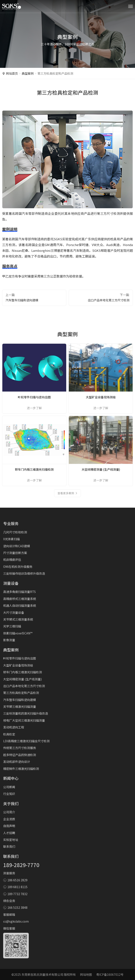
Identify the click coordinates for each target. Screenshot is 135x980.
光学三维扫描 (12, 626)
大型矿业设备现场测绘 (18, 665)
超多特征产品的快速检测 (20, 755)
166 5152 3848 (17, 907)
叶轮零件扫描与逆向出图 (20, 658)
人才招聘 (9, 833)
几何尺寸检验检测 (15, 532)
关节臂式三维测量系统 (18, 619)
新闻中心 (11, 778)
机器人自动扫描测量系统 (20, 605)
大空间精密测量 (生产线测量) (22, 679)
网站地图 (86, 974)
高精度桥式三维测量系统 (20, 599)
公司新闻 (9, 787)
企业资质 (9, 819)
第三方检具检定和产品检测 (21, 693)
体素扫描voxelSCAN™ (18, 633)
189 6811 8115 (17, 887)
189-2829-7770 (21, 865)
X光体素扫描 (11, 539)
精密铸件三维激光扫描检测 (21, 769)
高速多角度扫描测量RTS (19, 592)
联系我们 (9, 846)
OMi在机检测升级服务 (18, 567)
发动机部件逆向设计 (17, 762)
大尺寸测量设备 (14, 612)
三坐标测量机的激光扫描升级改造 (26, 713)
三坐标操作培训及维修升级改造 (24, 573)
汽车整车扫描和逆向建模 (22, 300)
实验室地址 (11, 840)
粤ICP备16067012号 (110, 974)
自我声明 (9, 826)
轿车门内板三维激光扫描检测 (23, 672)
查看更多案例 (67, 493)
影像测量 (9, 640)
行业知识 (9, 794)
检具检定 (9, 734)
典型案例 (28, 73)
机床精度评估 (12, 560)
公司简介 (9, 812)
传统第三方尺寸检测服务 (20, 748)
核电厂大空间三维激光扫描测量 (24, 720)
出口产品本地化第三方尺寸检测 (109, 300)
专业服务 (11, 523)
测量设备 (11, 583)
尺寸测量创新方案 (15, 553)
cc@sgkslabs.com (16, 921)
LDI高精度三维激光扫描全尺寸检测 (26, 741)
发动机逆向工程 (14, 727)
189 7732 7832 (17, 894)
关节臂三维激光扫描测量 (20, 707)
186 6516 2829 (17, 880)
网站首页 (12, 73)
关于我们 (11, 803)
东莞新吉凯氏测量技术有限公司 (42, 974)
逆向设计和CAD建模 (17, 546)
